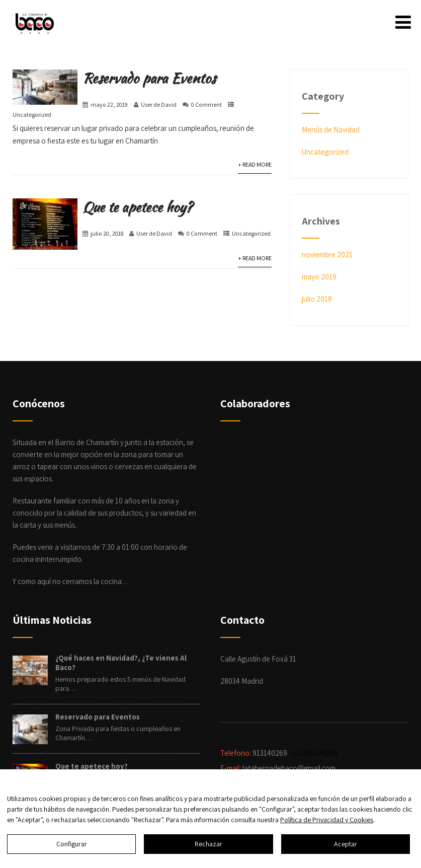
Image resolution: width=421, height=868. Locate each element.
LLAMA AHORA (315, 753)
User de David (159, 104)
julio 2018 (317, 299)
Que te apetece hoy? (137, 207)
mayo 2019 (319, 277)
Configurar (72, 844)
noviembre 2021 (327, 255)
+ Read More (255, 164)
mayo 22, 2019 (109, 104)
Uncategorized (32, 115)
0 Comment (206, 104)
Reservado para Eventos (149, 78)
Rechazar (208, 844)
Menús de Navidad (331, 130)
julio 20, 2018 (107, 233)
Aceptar (346, 844)
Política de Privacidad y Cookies (327, 820)
